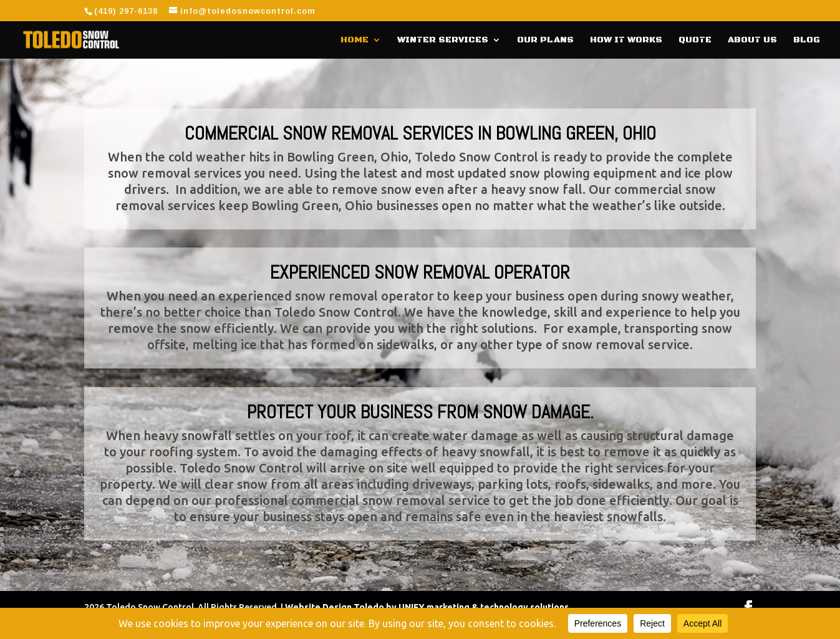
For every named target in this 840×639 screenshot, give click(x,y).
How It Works (626, 41)
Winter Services (443, 41)
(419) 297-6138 (126, 11)
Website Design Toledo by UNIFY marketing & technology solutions (427, 607)
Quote (695, 41)
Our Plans (545, 41)
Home (355, 41)
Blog (807, 41)
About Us (752, 41)
